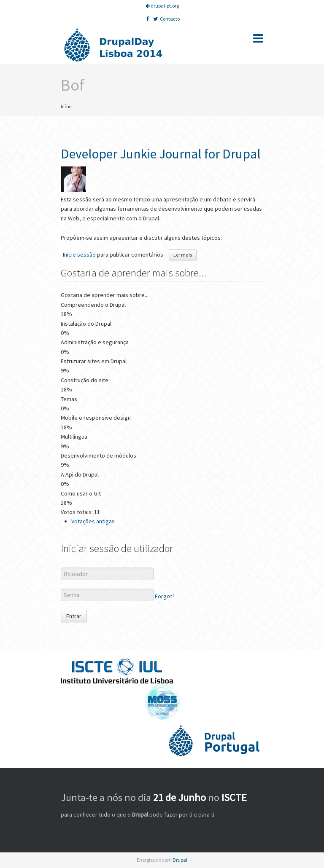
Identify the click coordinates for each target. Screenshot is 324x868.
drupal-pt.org (162, 6)
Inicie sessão (79, 255)
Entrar (74, 616)
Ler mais (185, 254)
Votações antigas (93, 521)
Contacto (170, 19)
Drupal (180, 860)
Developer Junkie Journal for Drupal (161, 154)
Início (66, 107)
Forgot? (165, 596)
